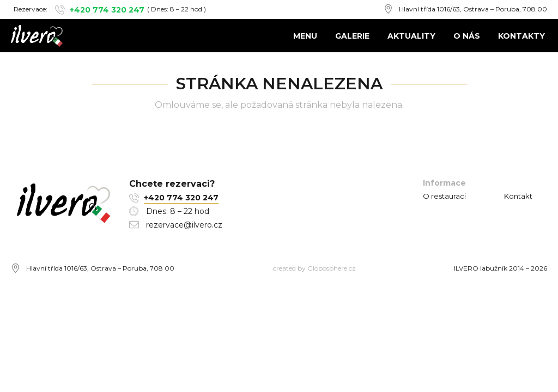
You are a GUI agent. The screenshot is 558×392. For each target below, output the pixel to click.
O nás (467, 36)
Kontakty (521, 36)
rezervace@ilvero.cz (184, 225)
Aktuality (411, 36)
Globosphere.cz (332, 268)
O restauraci (444, 196)
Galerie (352, 36)
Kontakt (518, 196)
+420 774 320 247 (107, 10)
